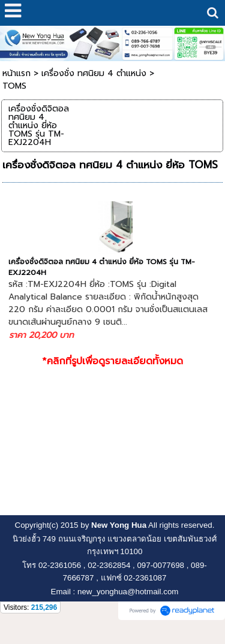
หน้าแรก (16, 73)
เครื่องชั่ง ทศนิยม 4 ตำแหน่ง (94, 73)
